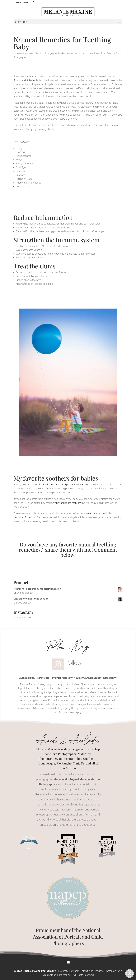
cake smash (32, 76)
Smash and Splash (24, 80)
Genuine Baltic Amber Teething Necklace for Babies (61, 485)
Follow (74, 663)
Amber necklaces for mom (67, 503)
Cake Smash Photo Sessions (102, 53)
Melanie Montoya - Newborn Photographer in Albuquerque (45, 53)
